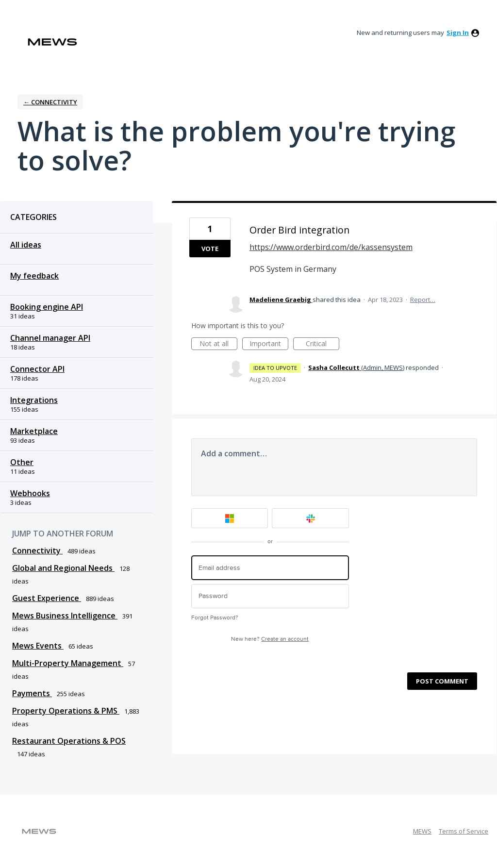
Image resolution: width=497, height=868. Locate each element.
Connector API (37, 369)
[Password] (270, 596)
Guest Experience (47, 598)
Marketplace (34, 431)
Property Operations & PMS (66, 711)
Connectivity (37, 551)
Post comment (442, 681)
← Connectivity (50, 102)
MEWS (422, 831)
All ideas (26, 245)
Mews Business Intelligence (65, 616)
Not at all (218, 344)
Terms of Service (464, 831)
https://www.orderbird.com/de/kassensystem (331, 247)
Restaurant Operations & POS (69, 741)
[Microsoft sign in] (230, 518)
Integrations (34, 400)
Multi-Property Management (68, 663)
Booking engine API (47, 307)
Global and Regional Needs (63, 568)
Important (269, 344)
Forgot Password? (215, 618)
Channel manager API (50, 338)
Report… (423, 300)
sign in (458, 33)
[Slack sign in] (310, 518)
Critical (323, 344)
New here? (270, 639)
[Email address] (270, 568)
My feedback (34, 276)
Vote (210, 249)
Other (22, 462)
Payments (32, 693)
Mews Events (38, 646)
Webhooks (30, 493)
